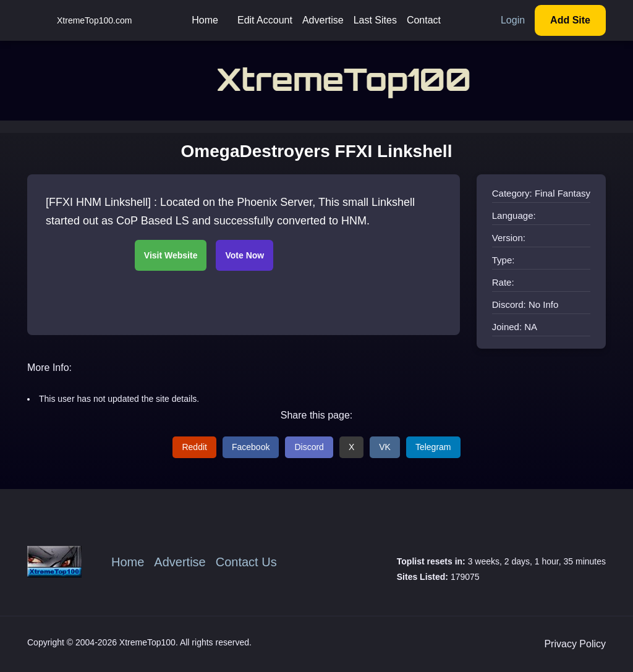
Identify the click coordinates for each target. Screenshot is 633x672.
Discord (309, 447)
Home (205, 20)
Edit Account (265, 20)
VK (385, 447)
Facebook (251, 447)
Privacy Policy (575, 644)
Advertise (323, 20)
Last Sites (375, 20)
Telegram (433, 447)
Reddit (194, 447)
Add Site (570, 20)
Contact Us (246, 562)
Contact (424, 20)
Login (513, 20)
